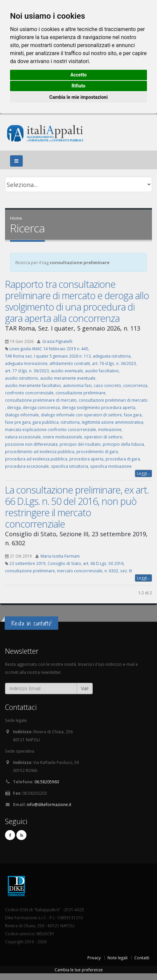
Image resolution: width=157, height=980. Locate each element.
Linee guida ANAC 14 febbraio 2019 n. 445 (49, 349)
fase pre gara (18, 422)
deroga (14, 407)
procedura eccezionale (27, 466)
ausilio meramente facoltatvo (33, 385)
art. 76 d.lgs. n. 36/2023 (114, 363)
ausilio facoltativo (102, 371)
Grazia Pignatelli (57, 341)
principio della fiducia (123, 444)
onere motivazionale (62, 437)
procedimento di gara (97, 451)
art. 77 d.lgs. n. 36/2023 (27, 371)
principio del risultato (80, 444)
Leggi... (143, 473)
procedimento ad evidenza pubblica (40, 451)
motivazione (110, 429)
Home (16, 218)
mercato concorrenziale (80, 571)
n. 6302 (111, 571)
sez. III (126, 571)
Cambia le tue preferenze (79, 970)
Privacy (94, 958)
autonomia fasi (77, 385)
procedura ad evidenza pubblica (36, 459)
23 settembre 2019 (27, 563)
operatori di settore (103, 437)
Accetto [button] (78, 75)
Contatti (142, 958)
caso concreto (107, 385)
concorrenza (135, 385)
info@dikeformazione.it (49, 804)
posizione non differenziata (31, 444)
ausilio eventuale (67, 371)
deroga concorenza (41, 407)
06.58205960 (47, 782)
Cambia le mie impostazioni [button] (78, 97)
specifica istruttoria (69, 466)
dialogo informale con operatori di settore (81, 415)
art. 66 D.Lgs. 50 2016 (103, 563)
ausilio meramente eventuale (68, 378)
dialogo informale (22, 415)
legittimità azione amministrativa (112, 422)
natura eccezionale (23, 437)
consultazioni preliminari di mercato (113, 400)
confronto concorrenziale (29, 393)
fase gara (133, 415)
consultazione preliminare (81, 393)
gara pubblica (46, 422)
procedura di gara (123, 459)
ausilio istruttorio (22, 378)
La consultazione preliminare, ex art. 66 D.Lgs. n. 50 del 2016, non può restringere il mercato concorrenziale (77, 507)
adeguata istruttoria (112, 356)
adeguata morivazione (26, 363)
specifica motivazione (111, 466)
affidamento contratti (70, 363)
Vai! (85, 688)
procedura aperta (86, 459)
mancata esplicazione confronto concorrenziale (51, 429)
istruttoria (70, 422)
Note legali (117, 958)
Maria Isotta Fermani (60, 556)
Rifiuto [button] (79, 86)
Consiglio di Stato (64, 563)
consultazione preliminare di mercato (41, 400)
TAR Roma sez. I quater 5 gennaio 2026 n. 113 (48, 356)
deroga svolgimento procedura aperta (99, 407)
